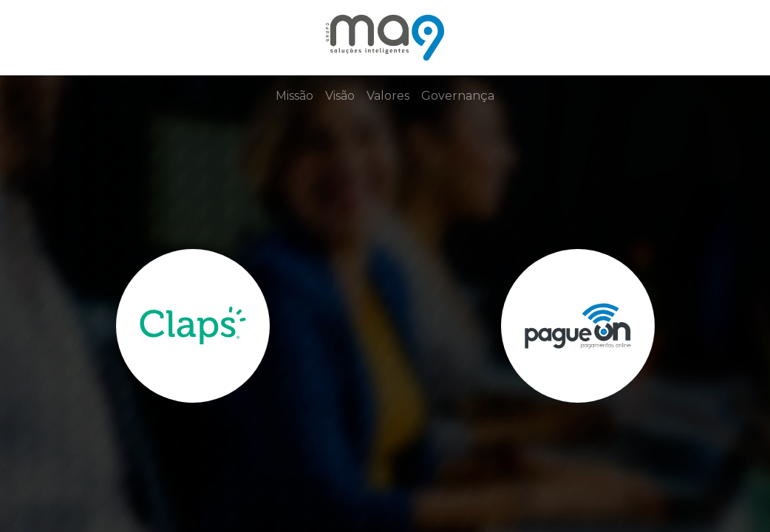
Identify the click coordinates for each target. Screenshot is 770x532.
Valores (388, 96)
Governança (458, 96)
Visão (340, 96)
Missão (294, 96)
